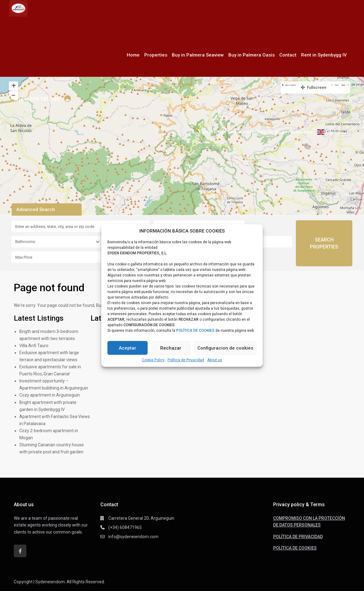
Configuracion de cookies (225, 348)
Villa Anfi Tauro (34, 346)
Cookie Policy (153, 360)
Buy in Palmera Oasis (252, 55)
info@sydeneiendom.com (133, 537)
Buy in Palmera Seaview (198, 55)
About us (215, 360)
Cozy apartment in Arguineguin (50, 395)
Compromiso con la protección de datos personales (256, 132)
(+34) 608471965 (125, 527)
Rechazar (171, 348)
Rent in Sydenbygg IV (324, 55)
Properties (156, 55)
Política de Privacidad (186, 360)
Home (133, 55)
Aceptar (128, 348)
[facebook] (20, 551)
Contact (288, 55)
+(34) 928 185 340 (38, 99)
